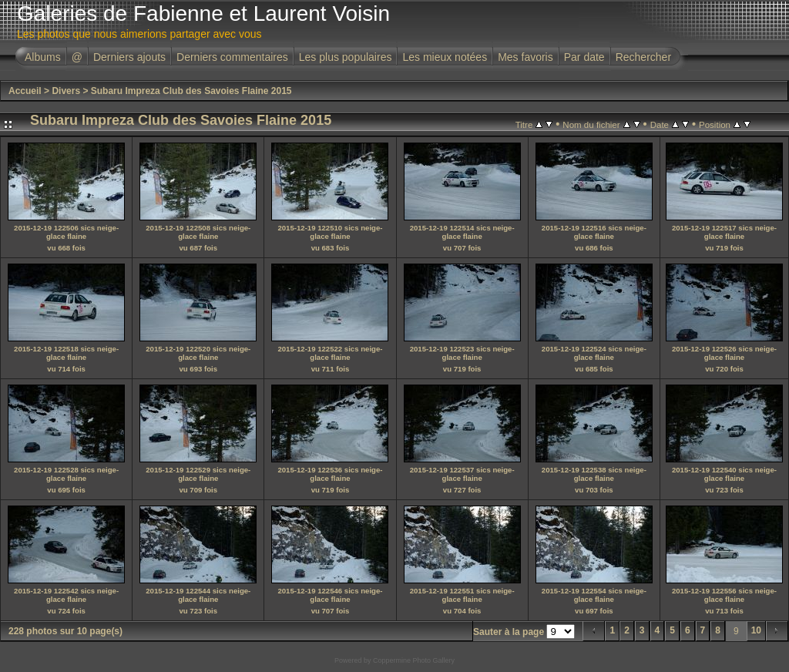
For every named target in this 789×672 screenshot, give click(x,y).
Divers (66, 91)
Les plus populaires (346, 57)
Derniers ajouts (129, 57)
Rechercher (643, 57)
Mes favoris (525, 57)
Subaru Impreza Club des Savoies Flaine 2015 (191, 91)
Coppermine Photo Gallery (414, 660)
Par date (584, 57)
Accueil (25, 91)
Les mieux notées (445, 57)
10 (756, 630)
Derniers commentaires (232, 57)
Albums (43, 57)
